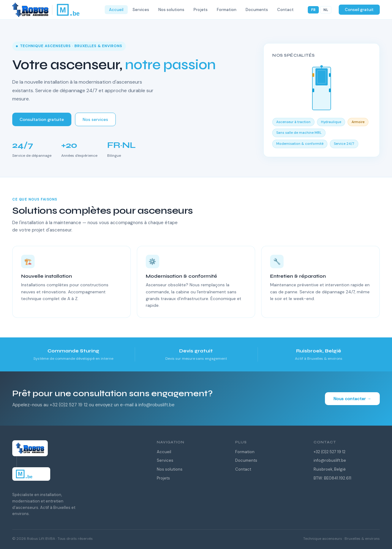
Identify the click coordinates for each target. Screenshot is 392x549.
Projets (163, 478)
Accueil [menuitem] (116, 10)
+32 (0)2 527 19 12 (330, 452)
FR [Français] (313, 10)
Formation (245, 452)
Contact (243, 469)
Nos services (95, 119)
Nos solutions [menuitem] (171, 10)
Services (165, 460)
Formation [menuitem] (227, 10)
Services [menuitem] (141, 10)
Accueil (164, 452)
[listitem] (73, 354)
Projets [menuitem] (201, 10)
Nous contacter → (352, 399)
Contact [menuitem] (285, 10)
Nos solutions (170, 469)
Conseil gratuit (359, 10)
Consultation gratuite (42, 119)
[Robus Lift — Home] (56, 10)
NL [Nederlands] (326, 10)
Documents (246, 460)
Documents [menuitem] (257, 10)
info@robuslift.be (330, 460)
